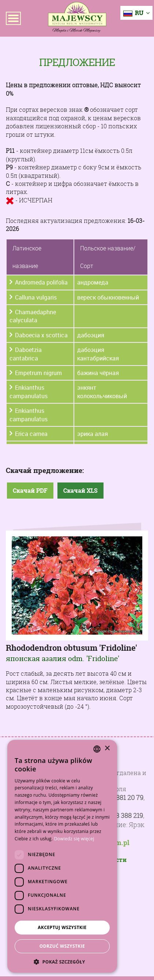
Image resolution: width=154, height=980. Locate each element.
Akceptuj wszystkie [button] (62, 927)
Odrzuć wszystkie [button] (62, 946)
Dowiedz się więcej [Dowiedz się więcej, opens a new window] (74, 839)
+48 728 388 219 (119, 816)
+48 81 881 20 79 (120, 798)
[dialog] (62, 856)
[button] (62, 962)
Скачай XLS (80, 491)
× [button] (107, 748)
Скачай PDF (30, 491)
